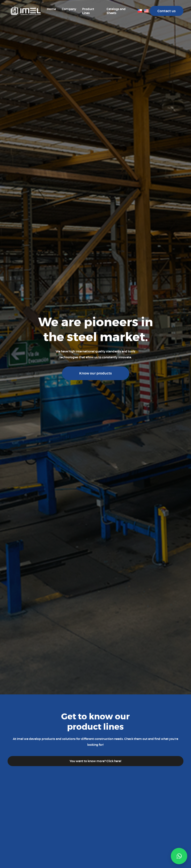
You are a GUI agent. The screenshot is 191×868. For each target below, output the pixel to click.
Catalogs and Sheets (116, 11)
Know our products (95, 373)
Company (69, 9)
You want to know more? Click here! (95, 761)
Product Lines (88, 11)
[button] (179, 856)
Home (51, 9)
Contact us (167, 11)
